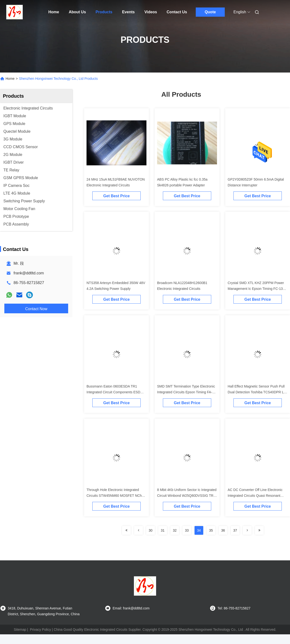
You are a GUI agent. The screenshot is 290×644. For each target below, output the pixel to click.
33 (187, 530)
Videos (151, 12)
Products (104, 12)
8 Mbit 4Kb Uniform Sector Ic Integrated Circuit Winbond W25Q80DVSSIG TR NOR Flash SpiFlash (187, 496)
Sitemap (20, 629)
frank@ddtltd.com (29, 273)
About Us (77, 12)
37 (235, 530)
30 (151, 530)
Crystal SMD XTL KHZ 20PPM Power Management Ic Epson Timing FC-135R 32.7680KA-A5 (257, 289)
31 (163, 530)
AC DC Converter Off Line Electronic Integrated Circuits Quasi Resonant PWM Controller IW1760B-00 (255, 496)
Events (128, 12)
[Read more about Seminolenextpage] (126, 530)
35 (211, 530)
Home (54, 12)
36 (223, 530)
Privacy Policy (40, 629)
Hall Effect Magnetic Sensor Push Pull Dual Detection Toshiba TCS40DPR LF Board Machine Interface (257, 392)
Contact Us (177, 12)
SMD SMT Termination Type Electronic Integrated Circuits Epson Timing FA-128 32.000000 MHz (186, 392)
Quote (210, 12)
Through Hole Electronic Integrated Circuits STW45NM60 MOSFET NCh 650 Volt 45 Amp (114, 496)
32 (175, 530)
